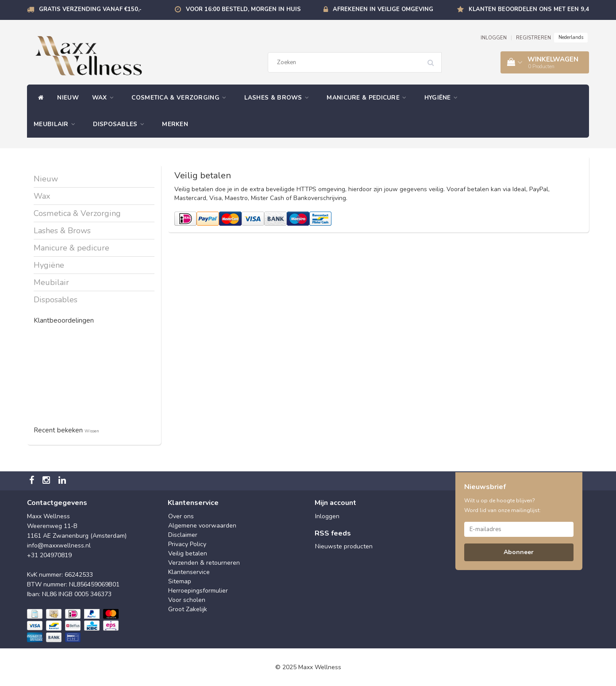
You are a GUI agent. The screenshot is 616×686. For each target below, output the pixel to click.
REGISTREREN (533, 38)
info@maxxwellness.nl (59, 545)
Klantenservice (189, 572)
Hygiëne (443, 98)
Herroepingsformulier (198, 591)
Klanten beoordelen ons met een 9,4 (529, 9)
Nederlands (571, 37)
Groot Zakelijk (188, 609)
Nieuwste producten (344, 546)
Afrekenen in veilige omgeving (383, 9)
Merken (175, 124)
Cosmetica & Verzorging (181, 98)
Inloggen (327, 516)
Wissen (92, 431)
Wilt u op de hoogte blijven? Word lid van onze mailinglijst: (502, 505)
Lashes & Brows (279, 98)
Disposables (121, 124)
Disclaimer (183, 535)
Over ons (181, 516)
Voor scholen (187, 600)
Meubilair (57, 124)
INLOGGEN (494, 38)
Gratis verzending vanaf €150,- (90, 9)
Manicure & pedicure (369, 98)
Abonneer (519, 552)
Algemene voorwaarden (202, 526)
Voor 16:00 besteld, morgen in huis (243, 9)
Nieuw (68, 98)
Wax (105, 98)
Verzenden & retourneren (204, 563)
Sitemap (180, 581)
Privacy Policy (187, 544)
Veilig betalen (188, 553)
